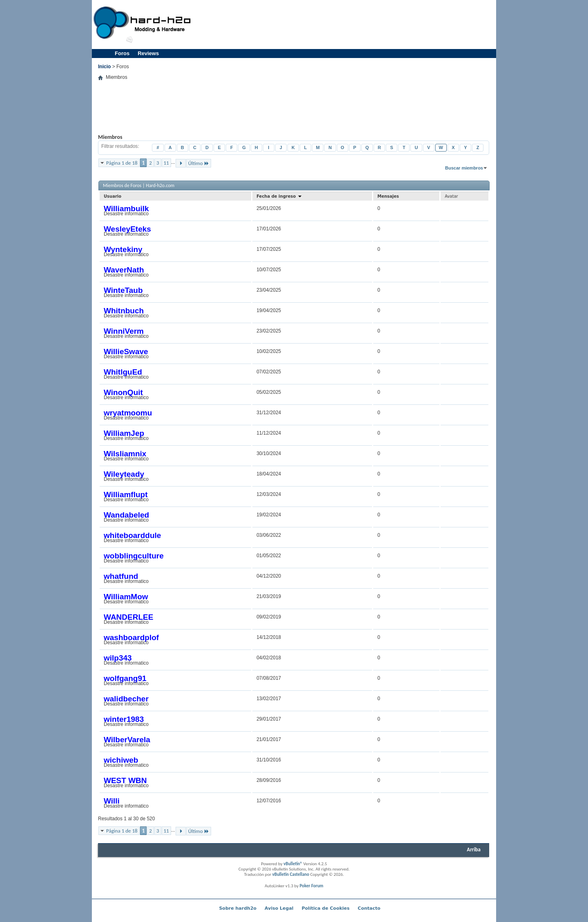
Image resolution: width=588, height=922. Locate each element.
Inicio (104, 67)
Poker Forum (312, 886)
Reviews (148, 53)
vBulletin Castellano (291, 874)
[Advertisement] (345, 25)
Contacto (369, 908)
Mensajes (388, 196)
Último (199, 163)
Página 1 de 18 (122, 163)
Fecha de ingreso (279, 196)
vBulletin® (293, 864)
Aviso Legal (279, 908)
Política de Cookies (326, 908)
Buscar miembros (464, 168)
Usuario (112, 196)
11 (166, 163)
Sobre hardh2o (238, 908)
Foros (122, 53)
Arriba (474, 849)
